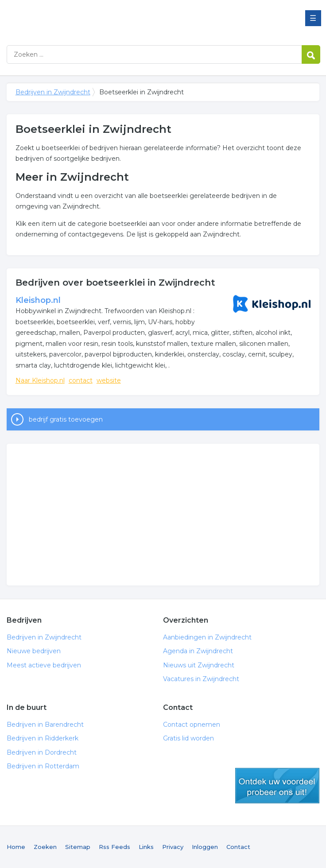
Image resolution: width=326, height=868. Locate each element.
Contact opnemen (192, 725)
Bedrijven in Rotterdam (43, 766)
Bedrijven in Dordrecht (42, 752)
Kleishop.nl (38, 300)
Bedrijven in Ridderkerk (43, 738)
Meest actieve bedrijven (44, 665)
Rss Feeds (114, 847)
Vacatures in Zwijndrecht (201, 679)
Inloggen (205, 847)
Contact (238, 847)
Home (16, 847)
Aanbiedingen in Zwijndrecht (207, 637)
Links (146, 847)
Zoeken (45, 847)
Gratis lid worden (188, 738)
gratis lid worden (277, 786)
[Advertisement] (163, 515)
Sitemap (78, 847)
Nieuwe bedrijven (34, 651)
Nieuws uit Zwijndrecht (199, 665)
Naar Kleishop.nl (40, 380)
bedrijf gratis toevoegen (66, 419)
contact (81, 380)
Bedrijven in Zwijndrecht (117, 19)
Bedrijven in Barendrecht (45, 725)
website (109, 380)
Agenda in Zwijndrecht (198, 651)
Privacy (173, 847)
